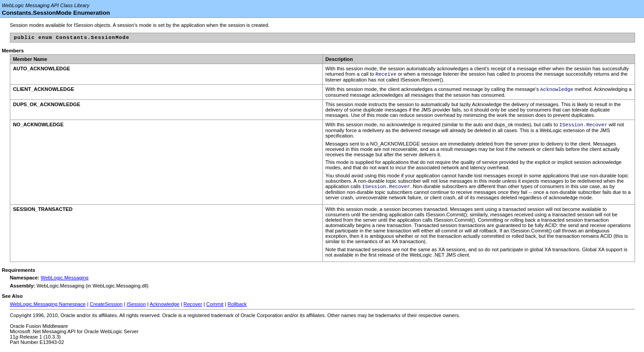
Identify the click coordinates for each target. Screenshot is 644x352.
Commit (215, 309)
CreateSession (106, 309)
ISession (136, 309)
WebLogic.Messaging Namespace (48, 309)
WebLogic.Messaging (65, 283)
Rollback (237, 309)
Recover (193, 309)
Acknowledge (165, 309)
